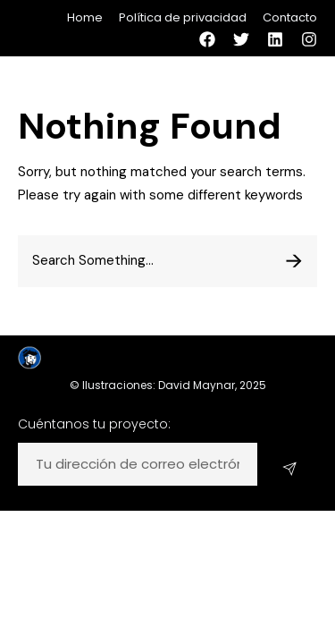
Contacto (290, 17)
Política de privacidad (183, 17)
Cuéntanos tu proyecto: (94, 424)
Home (85, 17)
